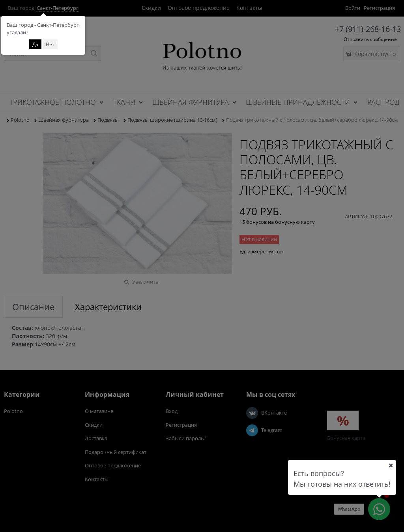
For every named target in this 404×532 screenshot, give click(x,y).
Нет (50, 44)
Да (35, 44)
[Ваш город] (391, 465)
